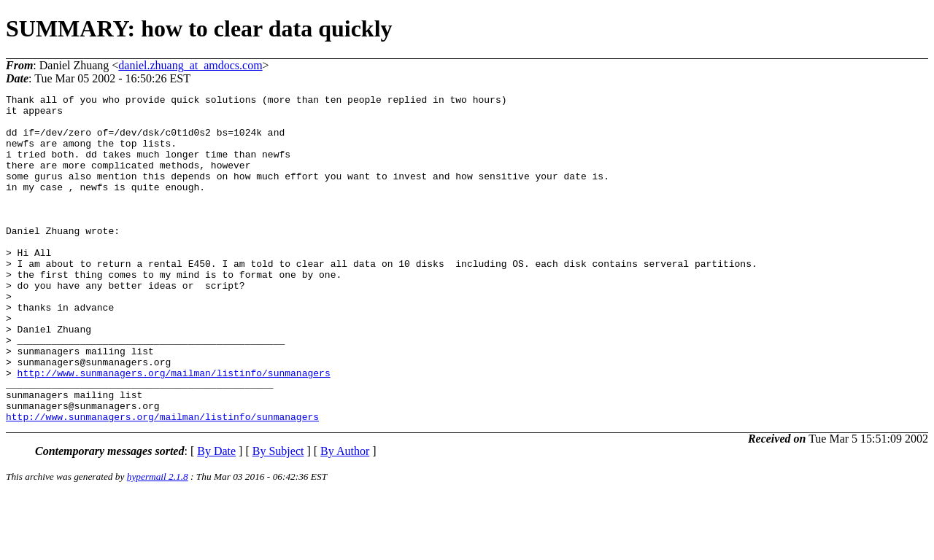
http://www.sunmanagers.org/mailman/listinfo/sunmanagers (174, 429)
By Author (345, 517)
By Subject (278, 517)
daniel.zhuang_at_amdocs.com (190, 65)
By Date (216, 517)
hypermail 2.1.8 (158, 542)
